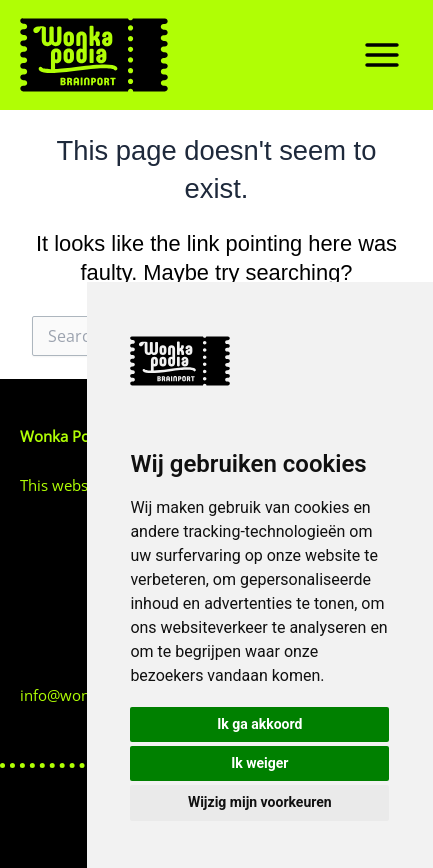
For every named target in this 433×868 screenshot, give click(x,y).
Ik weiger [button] (259, 763)
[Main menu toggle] (382, 55)
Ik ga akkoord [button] (259, 724)
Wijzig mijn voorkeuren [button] (260, 802)
